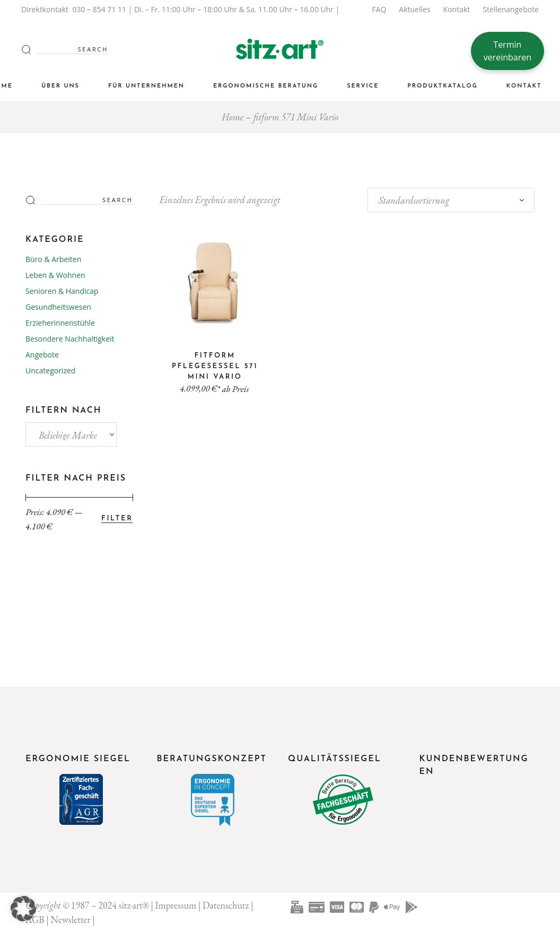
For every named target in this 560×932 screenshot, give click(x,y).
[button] (23, 909)
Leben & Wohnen (55, 275)
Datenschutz (226, 905)
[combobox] (451, 200)
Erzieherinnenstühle (60, 323)
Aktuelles (414, 9)
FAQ (379, 9)
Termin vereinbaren (507, 51)
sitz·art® (134, 905)
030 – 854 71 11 (99, 9)
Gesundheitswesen (58, 307)
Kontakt (457, 9)
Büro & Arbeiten (53, 259)
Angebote (42, 355)
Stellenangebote (511, 9)
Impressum (176, 905)
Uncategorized (50, 371)
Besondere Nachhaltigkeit (70, 339)
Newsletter (71, 920)
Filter (117, 519)
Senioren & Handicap (62, 291)
